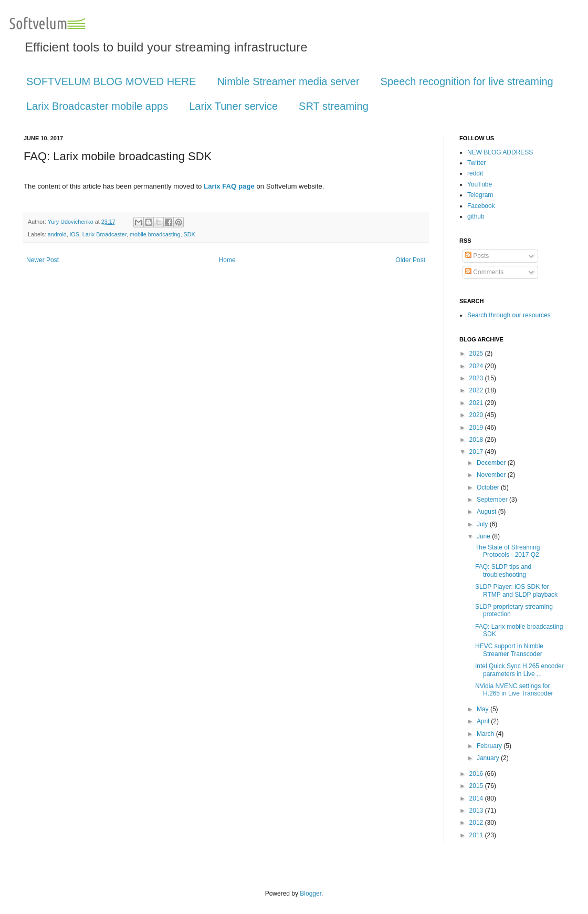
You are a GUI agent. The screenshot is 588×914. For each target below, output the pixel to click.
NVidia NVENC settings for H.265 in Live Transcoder (514, 690)
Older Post (410, 260)
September (493, 500)
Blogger (311, 894)
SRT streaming (334, 106)
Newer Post (43, 260)
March (486, 734)
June (484, 536)
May (484, 709)
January (489, 758)
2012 (477, 823)
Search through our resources (509, 315)
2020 (477, 415)
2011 (477, 835)
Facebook (481, 206)
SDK (190, 234)
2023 (477, 378)
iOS (75, 234)
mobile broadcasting (155, 234)
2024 (477, 366)
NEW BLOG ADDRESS (500, 152)
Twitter (476, 163)
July (483, 524)
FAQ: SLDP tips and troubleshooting (503, 570)
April (484, 721)
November (492, 475)
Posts (477, 256)
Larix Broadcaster (104, 234)
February (490, 746)
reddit (475, 173)
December (492, 463)
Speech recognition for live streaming (467, 81)
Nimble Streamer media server (288, 81)
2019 (477, 428)
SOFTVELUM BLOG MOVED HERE (111, 81)
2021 (477, 403)
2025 (477, 354)
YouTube (480, 184)
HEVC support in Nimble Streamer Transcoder (509, 650)
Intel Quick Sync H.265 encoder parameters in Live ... (519, 670)
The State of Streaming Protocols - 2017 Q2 (507, 551)
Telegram (480, 195)
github (476, 216)
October (489, 487)
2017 (477, 452)
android (57, 234)
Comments (484, 272)
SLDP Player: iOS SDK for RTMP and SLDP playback (516, 590)
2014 (477, 798)
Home (227, 260)
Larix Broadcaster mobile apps (97, 106)
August (487, 512)
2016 (477, 774)
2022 (477, 390)
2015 (477, 786)
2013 (477, 811)
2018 (477, 440)
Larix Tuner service (233, 106)
